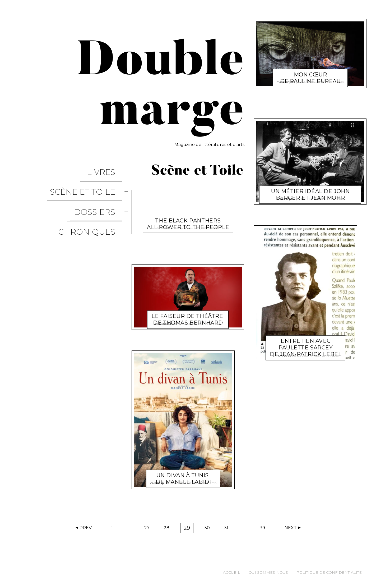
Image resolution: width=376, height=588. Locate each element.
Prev (86, 528)
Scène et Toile (89, 179)
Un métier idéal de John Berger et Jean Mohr (310, 188)
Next (291, 528)
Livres (108, 168)
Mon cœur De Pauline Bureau (310, 72)
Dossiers (101, 190)
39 (264, 529)
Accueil (232, 572)
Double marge (193, 226)
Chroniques (94, 202)
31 (228, 529)
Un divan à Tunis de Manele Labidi (183, 472)
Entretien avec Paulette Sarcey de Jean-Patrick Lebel (306, 341)
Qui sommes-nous (268, 572)
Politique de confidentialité (329, 572)
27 (149, 529)
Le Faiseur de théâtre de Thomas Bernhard (188, 313)
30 (209, 529)
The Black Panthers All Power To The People (188, 218)
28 (168, 529)
